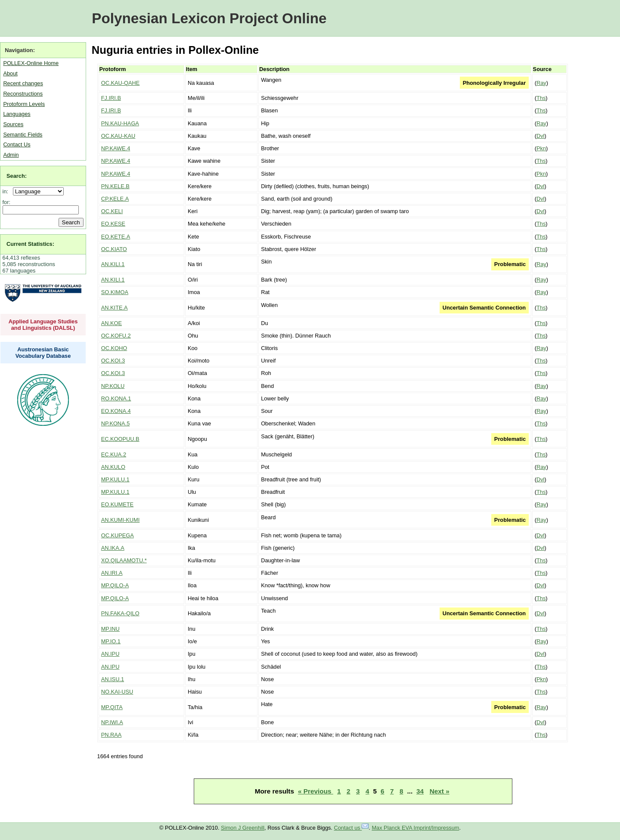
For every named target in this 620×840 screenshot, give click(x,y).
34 (420, 791)
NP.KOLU (113, 386)
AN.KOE (112, 323)
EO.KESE (113, 224)
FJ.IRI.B (111, 98)
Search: (17, 176)
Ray (541, 83)
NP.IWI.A (112, 722)
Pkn (541, 148)
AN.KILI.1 (113, 264)
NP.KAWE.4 (116, 148)
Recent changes (23, 83)
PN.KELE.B (115, 186)
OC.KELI (112, 211)
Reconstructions (23, 94)
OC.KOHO (114, 348)
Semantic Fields (23, 135)
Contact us (352, 828)
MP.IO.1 (111, 641)
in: (7, 191)
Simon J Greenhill (243, 828)
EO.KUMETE (117, 504)
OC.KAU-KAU (118, 136)
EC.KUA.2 (114, 454)
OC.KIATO (114, 249)
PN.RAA (112, 735)
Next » (440, 791)
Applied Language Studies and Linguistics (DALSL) (43, 325)
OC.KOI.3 (113, 361)
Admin (11, 155)
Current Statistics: (30, 244)
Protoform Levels (24, 104)
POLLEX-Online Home (31, 63)
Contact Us (17, 144)
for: (7, 202)
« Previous (316, 791)
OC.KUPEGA (118, 535)
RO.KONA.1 (116, 398)
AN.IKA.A (113, 548)
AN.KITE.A (115, 308)
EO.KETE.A (116, 237)
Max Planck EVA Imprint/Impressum (415, 828)
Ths (541, 98)
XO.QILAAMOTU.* (124, 560)
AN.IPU (110, 654)
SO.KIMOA (115, 292)
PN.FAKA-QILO (120, 613)
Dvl (540, 136)
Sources (13, 124)
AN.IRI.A (112, 573)
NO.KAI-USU (117, 692)
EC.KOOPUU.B (120, 439)
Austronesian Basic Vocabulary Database (43, 353)
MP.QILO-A (115, 585)
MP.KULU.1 (115, 479)
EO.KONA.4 (116, 411)
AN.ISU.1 (113, 679)
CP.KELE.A (115, 199)
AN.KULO (113, 467)
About (10, 73)
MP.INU (110, 629)
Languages (17, 114)
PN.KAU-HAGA (120, 123)
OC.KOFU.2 (116, 336)
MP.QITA (112, 707)
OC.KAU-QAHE (121, 83)
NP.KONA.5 (116, 423)
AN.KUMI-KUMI (121, 520)
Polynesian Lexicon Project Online (209, 18)
